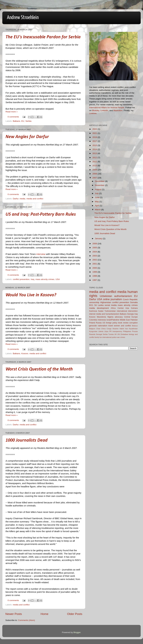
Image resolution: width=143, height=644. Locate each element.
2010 (95, 166)
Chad (98, 329)
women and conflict (122, 326)
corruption (133, 323)
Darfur (16, 199)
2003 (95, 256)
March (98, 210)
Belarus (135, 326)
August (98, 189)
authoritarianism (123, 296)
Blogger (77, 632)
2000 (95, 268)
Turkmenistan (110, 311)
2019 (95, 137)
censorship (94, 302)
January (99, 238)
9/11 (91, 305)
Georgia (130, 314)
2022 (95, 129)
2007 (95, 178)
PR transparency (116, 331)
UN (119, 334)
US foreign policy (110, 323)
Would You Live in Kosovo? (31, 295)
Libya (106, 331)
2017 (95, 141)
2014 (95, 149)
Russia (99, 323)
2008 (95, 174)
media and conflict (35, 199)
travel (111, 326)
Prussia (135, 331)
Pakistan (134, 320)
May (97, 202)
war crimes (121, 337)
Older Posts (75, 614)
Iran (126, 329)
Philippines (127, 331)
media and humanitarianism (108, 314)
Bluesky (96, 110)
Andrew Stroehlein (23, 18)
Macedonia (101, 317)
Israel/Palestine (113, 320)
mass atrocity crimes (45, 279)
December (100, 181)
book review (123, 323)
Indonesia (102, 320)
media (23, 199)
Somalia (134, 302)
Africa (113, 308)
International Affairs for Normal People (107, 108)
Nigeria (110, 317)
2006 (95, 244)
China (103, 329)
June (97, 197)
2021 (95, 133)
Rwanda (92, 334)
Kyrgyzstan (93, 331)
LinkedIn (104, 110)
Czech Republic (130, 299)
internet (92, 314)
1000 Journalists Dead (27, 440)
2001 (95, 264)
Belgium (92, 329)
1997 (95, 280)
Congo (109, 329)
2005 (95, 248)
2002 (95, 260)
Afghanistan (106, 302)
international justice (109, 337)
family (97, 337)
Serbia (28, 121)
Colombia (93, 320)
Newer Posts (14, 614)
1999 (95, 272)
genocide (93, 326)
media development (99, 308)
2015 (95, 145)
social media (111, 305)
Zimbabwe (124, 334)
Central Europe (131, 317)
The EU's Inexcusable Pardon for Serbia (43, 37)
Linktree (93, 113)
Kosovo (25, 353)
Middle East (125, 320)
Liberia (101, 331)
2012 (95, 158)
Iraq (33, 279)
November (100, 185)
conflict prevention (21, 279)
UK (116, 334)
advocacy (119, 317)
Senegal (99, 334)
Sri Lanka (99, 305)
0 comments (13, 117)
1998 (95, 276)
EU (23, 121)
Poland (92, 323)
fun (101, 337)
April (97, 206)
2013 (95, 153)
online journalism (112, 299)
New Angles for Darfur (27, 137)
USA (58, 279)
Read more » (12, 112)
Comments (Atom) (27, 620)
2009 (95, 170)
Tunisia (111, 334)
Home (44, 614)
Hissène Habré (118, 329)
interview (41, 254)
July (97, 193)
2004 (95, 252)
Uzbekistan (106, 296)
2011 (95, 162)
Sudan (101, 311)
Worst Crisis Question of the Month (39, 369)
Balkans (16, 121)
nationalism (102, 326)
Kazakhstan (133, 329)
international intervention (127, 311)
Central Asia (123, 308)
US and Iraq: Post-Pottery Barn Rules (41, 214)
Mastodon (118, 110)
